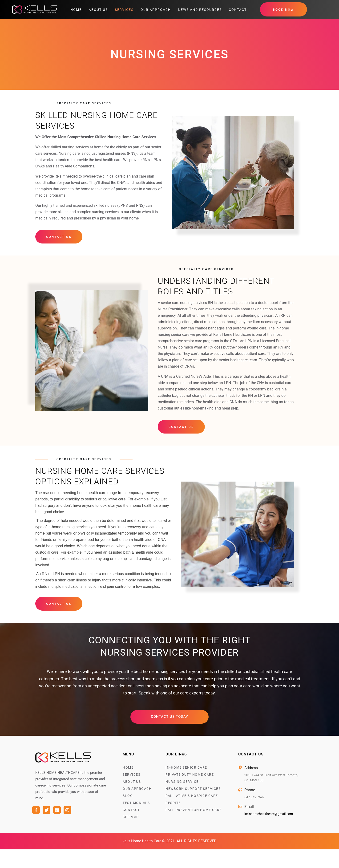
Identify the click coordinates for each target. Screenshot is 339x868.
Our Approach (156, 10)
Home (76, 10)
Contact (238, 10)
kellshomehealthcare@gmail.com (269, 815)
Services (124, 10)
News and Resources (200, 10)
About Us (98, 10)
